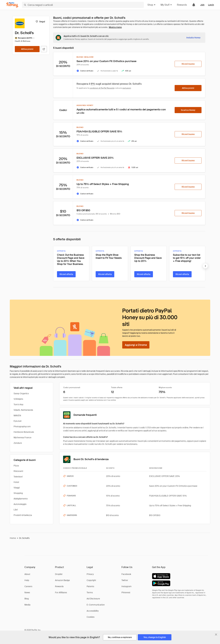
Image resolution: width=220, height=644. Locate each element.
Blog (27, 599)
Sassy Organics (21, 393)
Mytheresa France (22, 437)
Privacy (90, 574)
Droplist (59, 574)
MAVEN (17, 415)
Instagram (127, 586)
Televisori (18, 477)
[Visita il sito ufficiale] (44, 49)
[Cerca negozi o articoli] (83, 5)
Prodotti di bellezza (23, 515)
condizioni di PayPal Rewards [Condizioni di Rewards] (102, 88)
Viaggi (17, 488)
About (27, 574)
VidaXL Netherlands (23, 410)
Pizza (16, 466)
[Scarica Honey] (188, 110)
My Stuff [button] (166, 5)
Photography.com (22, 426)
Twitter (125, 580)
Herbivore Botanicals (24, 432)
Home (13, 538)
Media (27, 605)
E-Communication (96, 605)
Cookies (91, 617)
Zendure (18, 443)
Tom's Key (18, 404)
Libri (16, 510)
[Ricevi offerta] (66, 274)
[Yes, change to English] (155, 637)
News (27, 592)
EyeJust (18, 421)
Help (27, 580)
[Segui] (40, 22)
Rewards (182, 5)
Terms (90, 592)
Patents (90, 586)
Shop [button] (152, 5)
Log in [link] (211, 5)
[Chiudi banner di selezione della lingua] (216, 635)
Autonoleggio (20, 504)
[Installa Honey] (193, 38)
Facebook (126, 574)
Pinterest (126, 592)
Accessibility (93, 611)
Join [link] (202, 5)
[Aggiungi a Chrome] (136, 345)
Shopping (18, 493)
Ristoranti (18, 471)
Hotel (16, 482)
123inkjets (18, 399)
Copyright (91, 580)
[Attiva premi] (27, 49)
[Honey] (12, 5)
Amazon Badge (62, 580)
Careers (28, 586)
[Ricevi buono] (188, 64)
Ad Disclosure (93, 599)
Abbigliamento (21, 499)
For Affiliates (61, 592)
